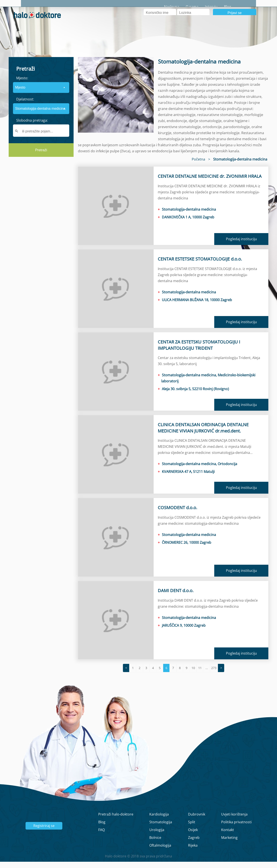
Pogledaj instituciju (241, 245)
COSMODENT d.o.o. (177, 514)
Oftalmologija (160, 852)
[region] (41, 200)
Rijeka (193, 852)
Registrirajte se (251, 26)
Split (192, 828)
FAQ (101, 836)
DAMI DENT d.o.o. (176, 597)
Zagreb (194, 844)
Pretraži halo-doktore (116, 820)
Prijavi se (235, 19)
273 (214, 674)
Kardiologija (159, 820)
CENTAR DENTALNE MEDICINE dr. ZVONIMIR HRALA (210, 182)
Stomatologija (161, 828)
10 (193, 674)
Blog (249, 7)
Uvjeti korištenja (234, 820)
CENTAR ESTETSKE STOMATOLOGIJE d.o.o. (200, 265)
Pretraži (41, 156)
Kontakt (228, 836)
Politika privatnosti (236, 828)
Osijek (193, 836)
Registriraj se (44, 832)
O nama (213, 7)
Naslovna (193, 7)
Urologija (157, 836)
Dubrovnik (197, 820)
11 (200, 674)
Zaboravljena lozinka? (195, 26)
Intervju (232, 7)
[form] (41, 113)
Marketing (229, 844)
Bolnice (155, 844)
